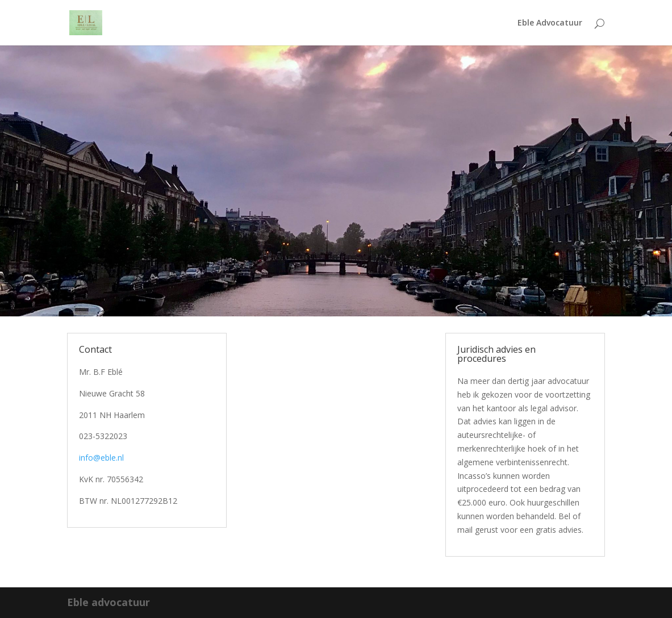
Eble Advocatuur (550, 23)
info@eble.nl (101, 458)
